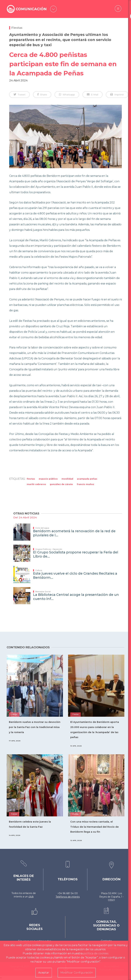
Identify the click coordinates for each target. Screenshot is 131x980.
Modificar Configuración (77, 973)
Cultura (39, 570)
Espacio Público (48, 479)
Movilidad (67, 479)
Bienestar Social (43, 592)
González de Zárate (61, 484)
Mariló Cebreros (36, 484)
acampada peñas (87, 479)
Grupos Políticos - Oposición (49, 549)
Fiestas (17, 28)
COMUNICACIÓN (32, 9)
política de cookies (96, 953)
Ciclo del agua (42, 528)
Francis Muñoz (85, 484)
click (31, 897)
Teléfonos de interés (68, 897)
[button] (19, 95)
